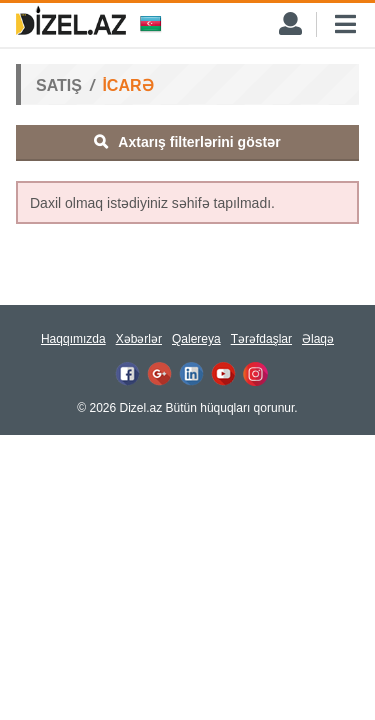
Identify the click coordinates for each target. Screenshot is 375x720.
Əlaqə (318, 339)
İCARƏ (127, 85)
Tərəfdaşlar (261, 339)
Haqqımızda (73, 339)
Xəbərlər (139, 339)
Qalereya (196, 339)
